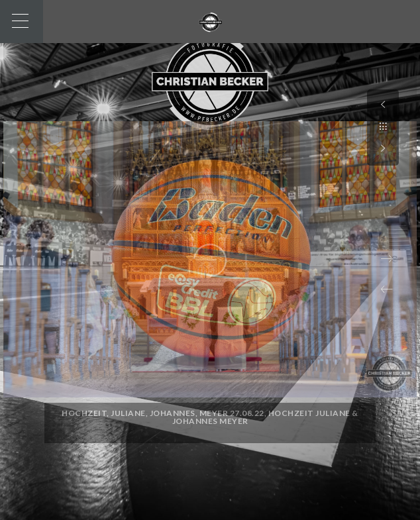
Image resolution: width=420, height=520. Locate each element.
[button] (387, 289)
